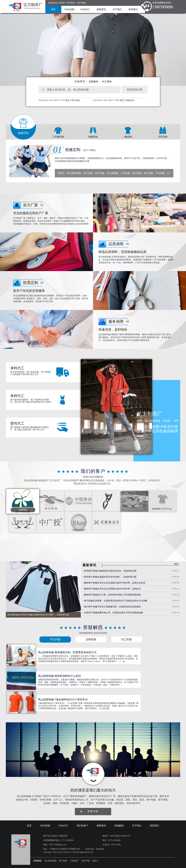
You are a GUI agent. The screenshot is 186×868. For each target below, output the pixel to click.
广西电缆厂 (74, 861)
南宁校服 (63, 861)
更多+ (177, 564)
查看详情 (23, 510)
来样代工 (17, 396)
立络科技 (100, 849)
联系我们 (133, 9)
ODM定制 (69, 9)
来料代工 (17, 368)
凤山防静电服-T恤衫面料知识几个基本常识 (63, 699)
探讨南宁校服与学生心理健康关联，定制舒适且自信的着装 (112, 607)
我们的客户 (83, 826)
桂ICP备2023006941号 (120, 836)
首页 (53, 9)
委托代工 (17, 423)
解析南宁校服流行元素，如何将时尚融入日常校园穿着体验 (112, 595)
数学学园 (86, 861)
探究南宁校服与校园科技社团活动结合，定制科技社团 (110, 571)
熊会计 (95, 861)
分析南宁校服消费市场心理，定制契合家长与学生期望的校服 (114, 613)
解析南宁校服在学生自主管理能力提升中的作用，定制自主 (112, 589)
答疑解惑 (119, 826)
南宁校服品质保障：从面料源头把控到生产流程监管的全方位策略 (116, 601)
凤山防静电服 (50, 861)
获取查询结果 (135, 90)
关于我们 (117, 9)
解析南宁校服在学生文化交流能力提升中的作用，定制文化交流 (115, 583)
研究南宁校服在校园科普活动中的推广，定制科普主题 (110, 577)
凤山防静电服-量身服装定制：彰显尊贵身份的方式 (67, 652)
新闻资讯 (101, 9)
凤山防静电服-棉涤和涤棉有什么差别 (59, 676)
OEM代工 (85, 9)
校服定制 (78, 150)
